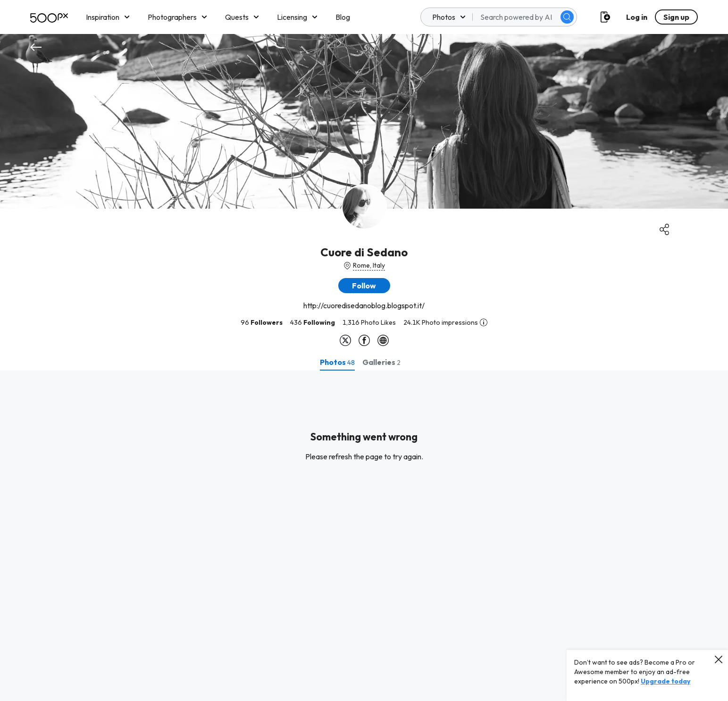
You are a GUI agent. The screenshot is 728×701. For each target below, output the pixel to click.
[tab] (337, 362)
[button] (364, 286)
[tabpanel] (364, 536)
